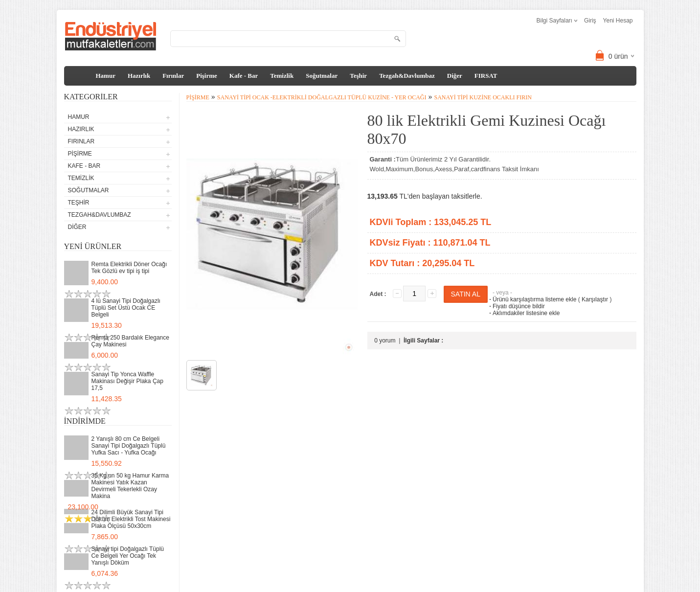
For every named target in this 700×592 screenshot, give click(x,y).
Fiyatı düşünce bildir (516, 306)
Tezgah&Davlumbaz (407, 76)
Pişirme (207, 76)
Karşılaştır (595, 299)
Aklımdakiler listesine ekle (524, 313)
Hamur (106, 76)
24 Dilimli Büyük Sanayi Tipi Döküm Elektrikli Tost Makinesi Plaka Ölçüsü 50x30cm (131, 519)
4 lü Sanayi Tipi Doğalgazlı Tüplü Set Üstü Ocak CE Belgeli (126, 308)
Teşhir (358, 76)
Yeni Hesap (618, 21)
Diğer (455, 76)
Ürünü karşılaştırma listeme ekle (532, 299)
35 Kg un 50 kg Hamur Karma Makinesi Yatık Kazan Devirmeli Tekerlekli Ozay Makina (130, 486)
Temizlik (282, 76)
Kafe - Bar (244, 76)
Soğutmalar (322, 76)
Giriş (590, 21)
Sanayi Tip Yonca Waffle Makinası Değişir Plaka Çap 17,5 (127, 381)
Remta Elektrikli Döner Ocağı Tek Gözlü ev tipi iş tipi (129, 268)
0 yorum (385, 341)
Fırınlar (173, 76)
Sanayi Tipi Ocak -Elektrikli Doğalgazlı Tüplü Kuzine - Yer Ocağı (322, 97)
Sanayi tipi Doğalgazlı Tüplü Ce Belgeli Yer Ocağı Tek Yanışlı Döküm (128, 556)
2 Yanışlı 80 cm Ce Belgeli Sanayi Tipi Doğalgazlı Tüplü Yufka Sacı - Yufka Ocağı (129, 446)
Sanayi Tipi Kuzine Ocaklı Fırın (483, 97)
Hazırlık (139, 76)
